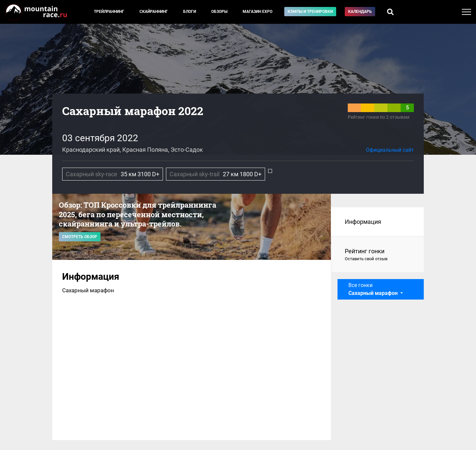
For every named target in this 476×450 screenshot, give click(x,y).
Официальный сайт (390, 150)
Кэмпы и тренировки (310, 12)
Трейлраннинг (109, 12)
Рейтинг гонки (378, 255)
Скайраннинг (154, 12)
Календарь (360, 12)
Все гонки (374, 289)
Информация (363, 222)
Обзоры (219, 12)
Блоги (190, 12)
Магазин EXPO (258, 12)
